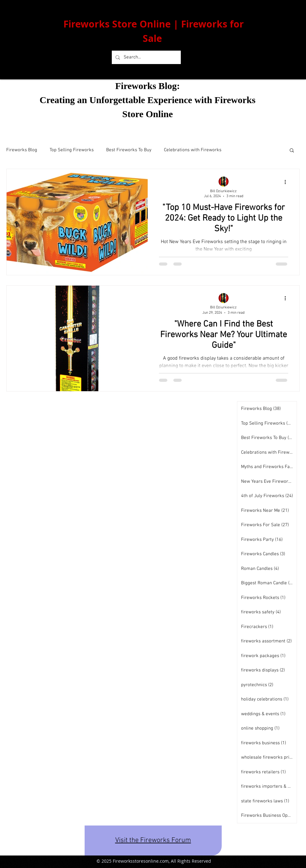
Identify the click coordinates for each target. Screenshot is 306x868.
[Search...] (146, 57)
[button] (292, 151)
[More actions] (287, 182)
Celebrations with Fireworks (193, 150)
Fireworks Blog (22, 150)
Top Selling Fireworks (72, 150)
